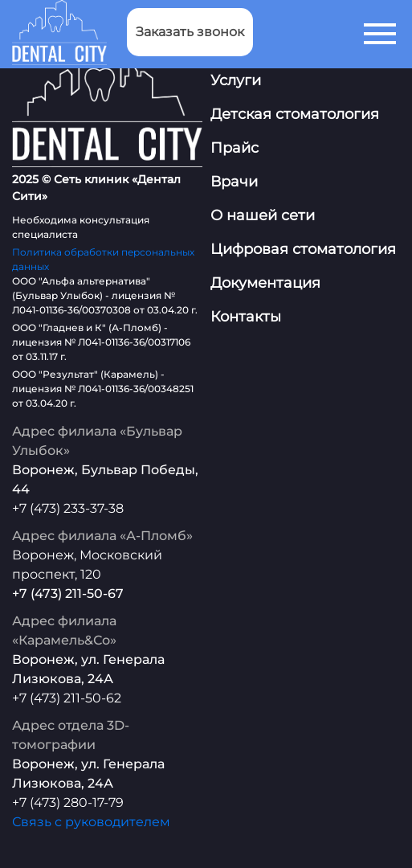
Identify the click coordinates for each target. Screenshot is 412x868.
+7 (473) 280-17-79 (68, 802)
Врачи (234, 182)
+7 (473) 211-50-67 (68, 594)
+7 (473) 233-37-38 (68, 508)
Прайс (235, 148)
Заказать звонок (190, 32)
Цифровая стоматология (303, 249)
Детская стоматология (295, 114)
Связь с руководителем (91, 822)
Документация (265, 283)
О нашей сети (263, 215)
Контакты (246, 317)
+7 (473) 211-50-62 (67, 698)
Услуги (236, 80)
